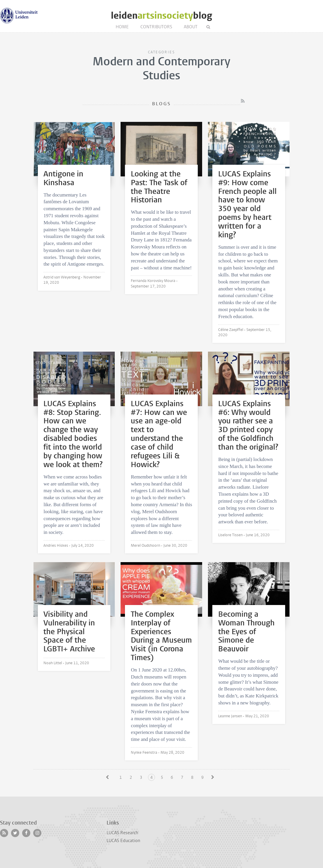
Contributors (156, 27)
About (191, 27)
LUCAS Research (122, 833)
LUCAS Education (123, 841)
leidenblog (162, 16)
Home (122, 27)
